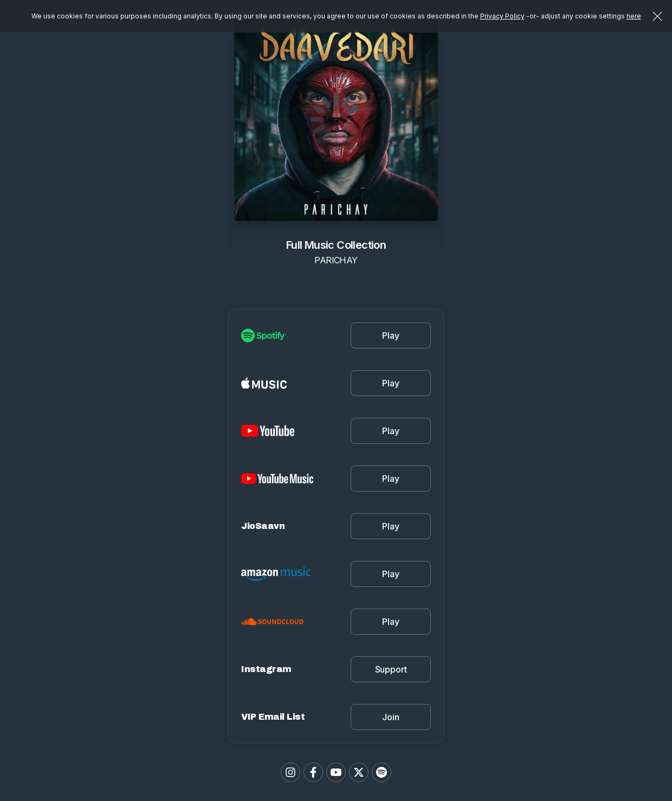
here (634, 16)
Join (390, 717)
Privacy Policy (502, 16)
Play (390, 335)
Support (391, 669)
